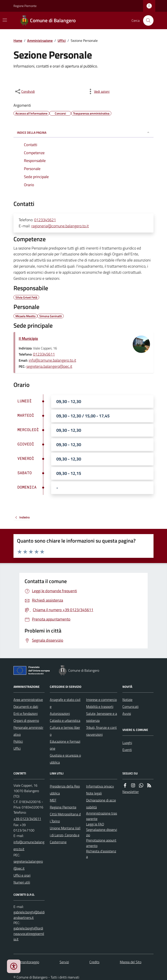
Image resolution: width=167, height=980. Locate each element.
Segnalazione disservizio (102, 832)
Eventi (127, 750)
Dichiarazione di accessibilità (101, 804)
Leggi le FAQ (95, 824)
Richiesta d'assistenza (101, 854)
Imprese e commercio (101, 700)
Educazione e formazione (65, 745)
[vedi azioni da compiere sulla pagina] (98, 91)
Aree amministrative (28, 700)
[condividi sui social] (25, 91)
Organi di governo (26, 720)
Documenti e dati (26, 707)
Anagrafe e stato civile (65, 703)
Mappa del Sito (131, 962)
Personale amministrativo (28, 731)
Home (18, 40)
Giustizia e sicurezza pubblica (65, 759)
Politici (18, 741)
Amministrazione (40, 40)
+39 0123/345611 (27, 819)
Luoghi (127, 743)
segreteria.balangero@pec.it (49, 366)
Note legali (94, 793)
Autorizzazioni (60, 713)
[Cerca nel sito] (147, 20)
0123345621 (45, 220)
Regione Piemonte (25, 6)
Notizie (127, 700)
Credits (94, 962)
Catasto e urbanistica (65, 720)
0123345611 (44, 354)
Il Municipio (28, 338)
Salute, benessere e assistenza (102, 717)
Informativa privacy (100, 786)
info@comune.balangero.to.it (52, 360)
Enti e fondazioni (26, 713)
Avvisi (127, 713)
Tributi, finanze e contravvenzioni (101, 731)
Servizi (64, 962)
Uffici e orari (22, 875)
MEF (53, 800)
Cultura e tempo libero (65, 731)
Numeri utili (22, 882)
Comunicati (130, 707)
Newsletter (131, 792)
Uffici (62, 40)
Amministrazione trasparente (102, 816)
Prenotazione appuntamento (101, 843)
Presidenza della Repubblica (65, 790)
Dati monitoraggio (26, 962)
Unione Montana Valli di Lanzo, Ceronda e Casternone (65, 835)
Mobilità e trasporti (100, 707)
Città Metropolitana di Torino (65, 818)
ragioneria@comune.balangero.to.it (60, 226)
